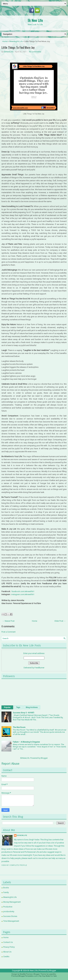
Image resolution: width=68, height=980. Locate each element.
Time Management (11, 921)
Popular (7, 707)
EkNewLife (9, 52)
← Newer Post (8, 621)
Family (6, 892)
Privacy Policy (9, 947)
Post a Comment (8, 632)
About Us (7, 952)
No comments (35, 52)
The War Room (19, 727)
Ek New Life (35, 20)
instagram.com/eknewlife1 (23, 594)
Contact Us (8, 942)
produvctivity (9, 911)
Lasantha (52, 974)
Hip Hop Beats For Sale (48, 976)
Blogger (44, 758)
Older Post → (60, 621)
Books (6, 888)
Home (5, 41)
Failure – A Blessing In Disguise (26, 742)
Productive (8, 907)
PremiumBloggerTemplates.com (24, 976)
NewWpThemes (26, 974)
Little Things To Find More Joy (18, 47)
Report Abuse (10, 764)
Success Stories (10, 916)
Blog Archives (32, 707)
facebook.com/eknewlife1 (23, 591)
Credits (6, 957)
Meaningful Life (16, 41)
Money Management (12, 902)
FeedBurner (39, 668)
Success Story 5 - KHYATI (24, 713)
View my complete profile (14, 865)
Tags (18, 707)
